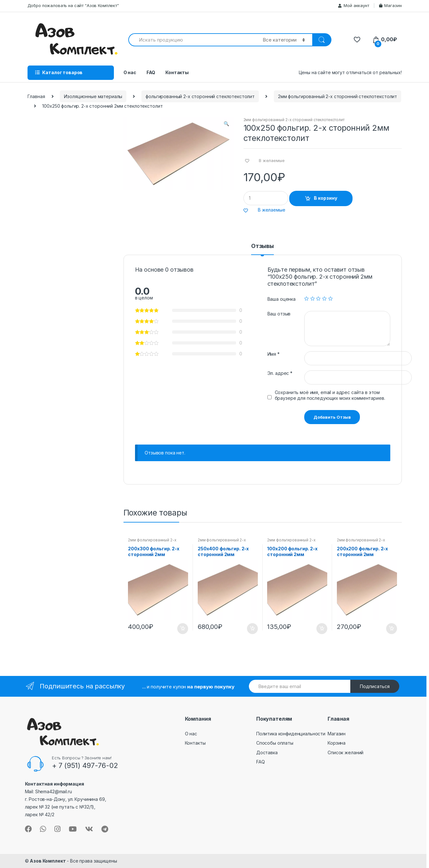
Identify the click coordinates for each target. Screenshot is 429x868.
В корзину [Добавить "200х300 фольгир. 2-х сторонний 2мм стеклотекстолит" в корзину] (182, 629)
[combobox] (192, 40)
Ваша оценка (282, 299)
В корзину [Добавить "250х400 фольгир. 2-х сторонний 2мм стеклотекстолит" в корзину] (252, 629)
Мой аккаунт (354, 5)
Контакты (177, 72)
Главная (36, 96)
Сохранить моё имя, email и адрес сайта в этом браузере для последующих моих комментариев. (330, 395)
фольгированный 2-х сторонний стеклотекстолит (200, 96)
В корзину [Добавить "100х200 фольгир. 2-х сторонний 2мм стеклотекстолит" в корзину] (322, 629)
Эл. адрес (280, 373)
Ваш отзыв (279, 314)
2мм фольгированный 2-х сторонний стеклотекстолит (338, 96)
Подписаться (375, 686)
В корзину (326, 198)
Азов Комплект (48, 861)
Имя (274, 354)
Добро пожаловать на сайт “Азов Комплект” (73, 5)
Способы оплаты (275, 743)
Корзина (337, 743)
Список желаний (346, 752)
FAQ (151, 72)
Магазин (390, 5)
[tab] (262, 249)
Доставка (267, 752)
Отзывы (262, 246)
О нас (130, 72)
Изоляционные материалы (93, 96)
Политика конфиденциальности (291, 734)
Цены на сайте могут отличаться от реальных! (350, 72)
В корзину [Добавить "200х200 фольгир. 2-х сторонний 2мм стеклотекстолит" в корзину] (391, 629)
